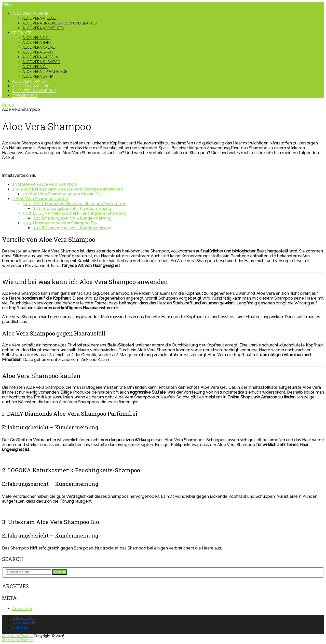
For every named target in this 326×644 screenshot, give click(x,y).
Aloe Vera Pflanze (30, 14)
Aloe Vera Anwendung (34, 91)
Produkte (22, 33)
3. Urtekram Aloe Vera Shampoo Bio (60, 223)
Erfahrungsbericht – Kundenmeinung (72, 209)
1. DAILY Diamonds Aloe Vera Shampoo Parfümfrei (74, 204)
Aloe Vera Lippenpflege (45, 72)
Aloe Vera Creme (39, 47)
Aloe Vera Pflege (39, 18)
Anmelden (22, 609)
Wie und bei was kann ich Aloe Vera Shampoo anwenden (68, 189)
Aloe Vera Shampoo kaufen (40, 199)
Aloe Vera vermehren (43, 28)
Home (8, 105)
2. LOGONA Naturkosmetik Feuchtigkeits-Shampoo (74, 213)
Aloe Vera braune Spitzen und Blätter (60, 23)
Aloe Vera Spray (38, 52)
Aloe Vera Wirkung (31, 86)
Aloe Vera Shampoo (41, 62)
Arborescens (25, 96)
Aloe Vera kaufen (29, 81)
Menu (7, 5)
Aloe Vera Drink (38, 76)
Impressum (23, 618)
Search (60, 572)
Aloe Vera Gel (36, 38)
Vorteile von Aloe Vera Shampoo (45, 184)
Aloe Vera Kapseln (40, 57)
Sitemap (20, 627)
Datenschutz (24, 622)
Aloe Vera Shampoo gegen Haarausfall (63, 194)
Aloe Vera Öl (35, 67)
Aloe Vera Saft (37, 43)
